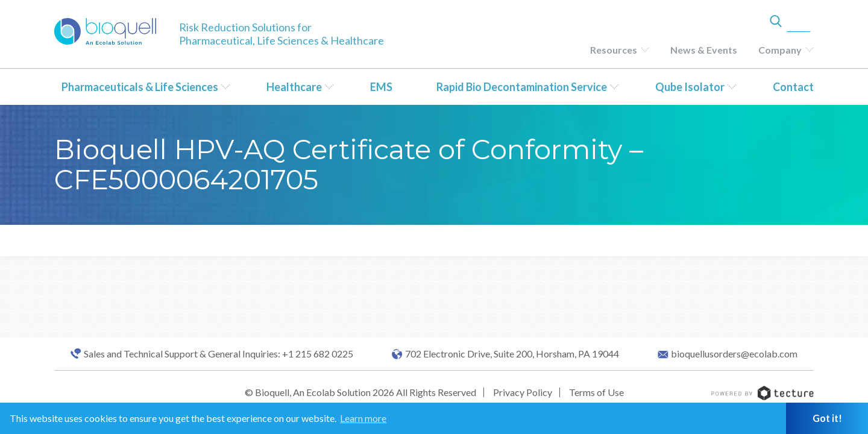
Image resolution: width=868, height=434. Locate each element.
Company (780, 50)
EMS (381, 87)
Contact (793, 87)
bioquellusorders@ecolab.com (734, 354)
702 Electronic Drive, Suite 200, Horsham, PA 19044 (512, 354)
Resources (614, 50)
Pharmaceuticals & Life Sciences (140, 87)
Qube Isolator (690, 87)
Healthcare (294, 87)
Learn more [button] (363, 418)
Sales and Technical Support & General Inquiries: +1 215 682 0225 (219, 354)
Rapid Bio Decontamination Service (522, 87)
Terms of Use (596, 392)
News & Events (704, 50)
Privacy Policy (523, 392)
